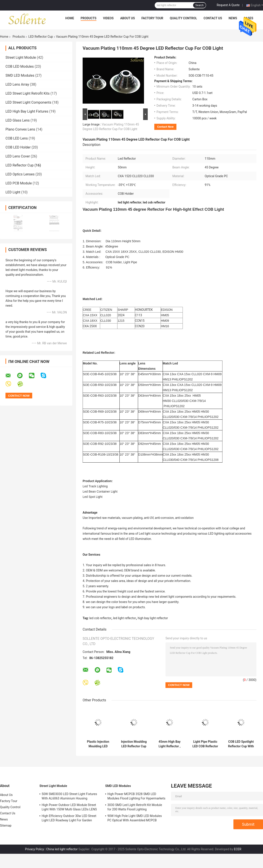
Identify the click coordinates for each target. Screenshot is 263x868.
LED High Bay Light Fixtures (27, 111)
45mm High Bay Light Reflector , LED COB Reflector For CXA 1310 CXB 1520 (170, 744)
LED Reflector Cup (41, 37)
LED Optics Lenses (20, 174)
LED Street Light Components (28, 102)
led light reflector (125, 618)
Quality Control (183, 18)
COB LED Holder (18, 147)
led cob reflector (100, 618)
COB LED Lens (17, 138)
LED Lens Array (17, 84)
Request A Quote (228, 5)
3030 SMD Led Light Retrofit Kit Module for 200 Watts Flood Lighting (135, 807)
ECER (238, 849)
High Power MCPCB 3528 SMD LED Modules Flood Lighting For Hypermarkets (136, 796)
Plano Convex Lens (20, 129)
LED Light (13, 192)
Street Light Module (21, 57)
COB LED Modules (20, 66)
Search (199, 5)
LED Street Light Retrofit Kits (28, 93)
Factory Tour (152, 18)
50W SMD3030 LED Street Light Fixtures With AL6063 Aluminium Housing (69, 796)
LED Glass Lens (18, 120)
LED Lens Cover (18, 156)
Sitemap (6, 826)
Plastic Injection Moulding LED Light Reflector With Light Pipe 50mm (98, 744)
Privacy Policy (34, 849)
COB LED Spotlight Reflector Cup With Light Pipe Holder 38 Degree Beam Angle (241, 744)
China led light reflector (62, 849)
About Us (127, 18)
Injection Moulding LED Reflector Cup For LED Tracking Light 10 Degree (134, 744)
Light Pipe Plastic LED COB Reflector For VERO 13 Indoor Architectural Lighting (205, 744)
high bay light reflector (153, 618)
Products (89, 18)
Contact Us (213, 18)
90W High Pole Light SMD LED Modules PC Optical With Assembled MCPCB (135, 818)
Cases (249, 18)
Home (70, 18)
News (233, 18)
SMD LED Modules (20, 75)
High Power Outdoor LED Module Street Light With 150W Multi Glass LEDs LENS (69, 807)
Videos (108, 18)
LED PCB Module (19, 183)
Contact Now (165, 127)
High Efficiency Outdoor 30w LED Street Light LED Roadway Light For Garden (69, 818)
